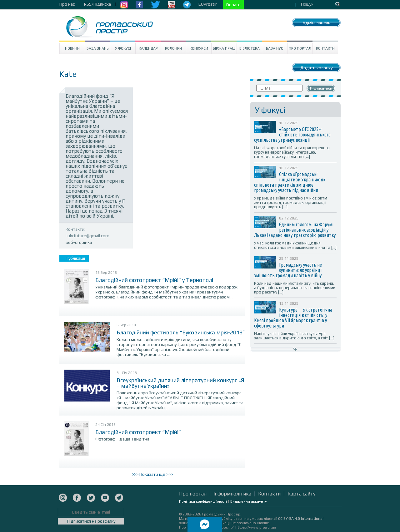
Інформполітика (232, 494)
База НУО (275, 48)
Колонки (173, 48)
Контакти (325, 48)
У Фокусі (123, 48)
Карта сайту (301, 494)
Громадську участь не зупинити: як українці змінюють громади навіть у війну (288, 270)
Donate (233, 5)
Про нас (67, 4)
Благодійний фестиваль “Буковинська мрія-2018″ (180, 332)
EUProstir (208, 4)
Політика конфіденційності (203, 501)
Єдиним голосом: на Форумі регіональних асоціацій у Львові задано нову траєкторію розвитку (295, 230)
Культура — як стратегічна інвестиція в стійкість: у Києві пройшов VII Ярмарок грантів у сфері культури (293, 318)
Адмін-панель (316, 23)
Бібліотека (250, 48)
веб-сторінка (79, 242)
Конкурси (199, 48)
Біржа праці (224, 48)
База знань (98, 48)
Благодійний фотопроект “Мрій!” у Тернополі (154, 280)
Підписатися (321, 88)
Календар (148, 48)
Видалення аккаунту (249, 501)
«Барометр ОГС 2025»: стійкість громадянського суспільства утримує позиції (292, 135)
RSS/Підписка (97, 4)
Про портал (300, 48)
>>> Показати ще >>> (152, 474)
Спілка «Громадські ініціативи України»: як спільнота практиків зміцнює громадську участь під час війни (290, 182)
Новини (72, 48)
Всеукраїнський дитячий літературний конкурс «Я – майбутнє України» (180, 383)
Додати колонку (316, 68)
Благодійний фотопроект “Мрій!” (138, 432)
